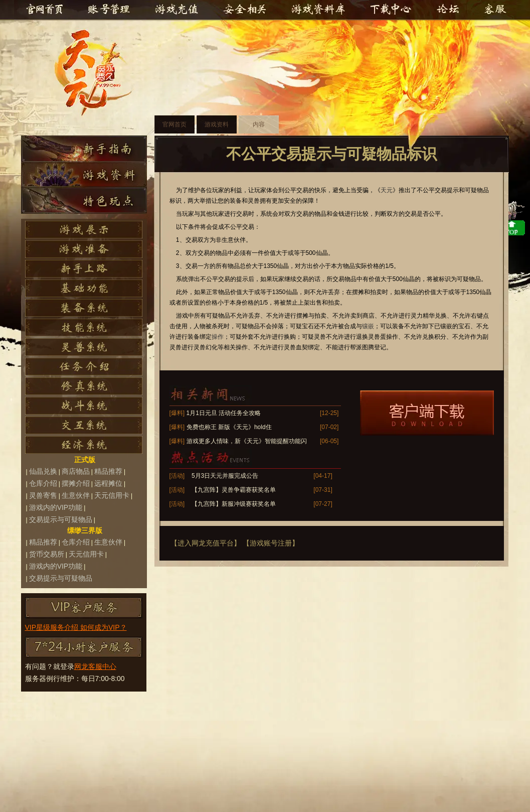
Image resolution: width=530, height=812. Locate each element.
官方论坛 (449, 10)
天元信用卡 (112, 495)
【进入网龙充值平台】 (206, 543)
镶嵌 (368, 326)
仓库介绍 (43, 483)
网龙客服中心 (95, 666)
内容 (259, 124)
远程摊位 (108, 483)
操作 (218, 337)
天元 (98, 73)
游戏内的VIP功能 (56, 507)
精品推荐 (108, 471)
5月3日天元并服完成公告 (225, 476)
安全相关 (245, 10)
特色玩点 (84, 201)
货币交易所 (47, 554)
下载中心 (391, 10)
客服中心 (493, 10)
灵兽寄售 (43, 495)
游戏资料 (84, 175)
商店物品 (76, 471)
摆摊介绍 (76, 483)
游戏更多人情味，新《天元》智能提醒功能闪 (247, 441)
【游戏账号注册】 (271, 543)
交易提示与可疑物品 (61, 519)
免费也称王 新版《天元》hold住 (229, 427)
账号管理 (108, 10)
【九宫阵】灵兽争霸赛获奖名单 (234, 490)
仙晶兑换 (43, 471)
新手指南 (84, 149)
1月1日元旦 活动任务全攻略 (224, 413)
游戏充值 (179, 10)
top (482, 543)
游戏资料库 (318, 10)
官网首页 (44, 10)
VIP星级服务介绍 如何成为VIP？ (76, 627)
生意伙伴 (76, 495)
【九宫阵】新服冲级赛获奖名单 (234, 504)
